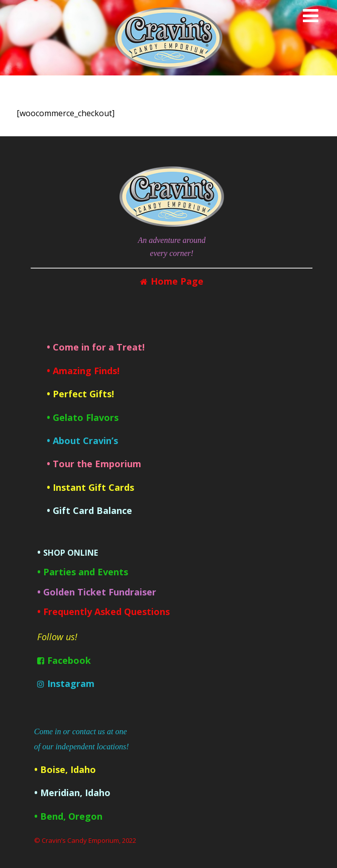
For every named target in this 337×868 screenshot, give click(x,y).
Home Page (177, 281)
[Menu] (311, 15)
